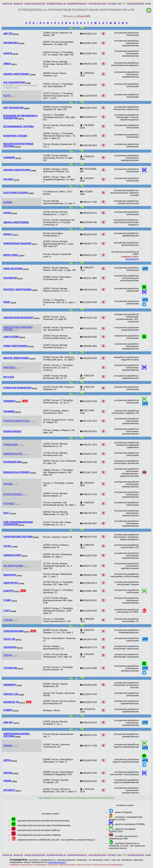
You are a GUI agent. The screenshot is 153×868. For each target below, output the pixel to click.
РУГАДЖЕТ (9, 503)
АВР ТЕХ (8, 33)
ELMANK (8, 202)
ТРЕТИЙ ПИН (10, 668)
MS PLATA (9, 377)
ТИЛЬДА (8, 655)
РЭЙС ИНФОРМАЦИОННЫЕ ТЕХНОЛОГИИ (18, 523)
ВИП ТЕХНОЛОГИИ (14, 108)
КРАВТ (7, 302)
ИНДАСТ (8, 234)
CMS (119, 3)
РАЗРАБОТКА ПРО (13, 454)
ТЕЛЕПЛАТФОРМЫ (14, 631)
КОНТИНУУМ (10, 278)
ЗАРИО (7, 213)
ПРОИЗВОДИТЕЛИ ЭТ (77, 3)
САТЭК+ (8, 546)
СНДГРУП (8, 591)
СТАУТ (7, 610)
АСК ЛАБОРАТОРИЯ (14, 82)
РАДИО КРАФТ (11, 444)
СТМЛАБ (8, 620)
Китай (148, 3)
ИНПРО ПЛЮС (11, 255)
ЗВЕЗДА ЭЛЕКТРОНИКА (16, 222)
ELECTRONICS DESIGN (16, 193)
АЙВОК (7, 64)
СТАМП (7, 600)
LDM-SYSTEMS (11, 337)
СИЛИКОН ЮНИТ (12, 555)
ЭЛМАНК (8, 745)
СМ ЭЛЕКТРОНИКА (13, 566)
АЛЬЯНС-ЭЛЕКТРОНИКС (17, 74)
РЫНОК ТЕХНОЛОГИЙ (35, 3)
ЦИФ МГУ (8, 722)
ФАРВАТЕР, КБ (11, 702)
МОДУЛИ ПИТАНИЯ (97, 3)
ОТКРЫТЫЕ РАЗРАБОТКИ (17, 388)
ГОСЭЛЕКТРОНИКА (136, 3)
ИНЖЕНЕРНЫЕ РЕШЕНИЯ (17, 243)
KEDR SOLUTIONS (13, 268)
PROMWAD (9, 411)
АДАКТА (8, 53)
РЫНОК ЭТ (18, 3)
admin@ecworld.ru (57, 862)
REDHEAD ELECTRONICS (17, 472)
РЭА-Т (7, 513)
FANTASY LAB (11, 694)
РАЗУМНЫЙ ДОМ (12, 462)
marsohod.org (132, 259)
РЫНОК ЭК (7, 3)
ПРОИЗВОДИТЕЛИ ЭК (56, 3)
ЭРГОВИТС (9, 790)
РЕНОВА (8, 484)
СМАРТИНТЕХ (11, 583)
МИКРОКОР (9, 367)
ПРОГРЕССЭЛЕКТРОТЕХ (16, 421)
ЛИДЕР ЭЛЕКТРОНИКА (16, 346)
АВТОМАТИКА (11, 43)
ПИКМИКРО (9, 401)
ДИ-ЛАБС (8, 179)
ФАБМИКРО (10, 685)
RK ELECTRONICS (13, 494)
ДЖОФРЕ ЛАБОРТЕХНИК (17, 170)
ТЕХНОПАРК (10, 647)
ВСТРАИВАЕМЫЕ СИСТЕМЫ (19, 126)
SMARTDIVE (10, 575)
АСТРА (7, 95)
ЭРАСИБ (8, 773)
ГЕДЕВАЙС (9, 157)
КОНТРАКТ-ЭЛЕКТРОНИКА (18, 289)
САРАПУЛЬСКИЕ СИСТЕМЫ (18, 537)
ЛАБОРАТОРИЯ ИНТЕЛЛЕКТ (19, 318)
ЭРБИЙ (7, 781)
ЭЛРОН (7, 760)
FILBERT (8, 710)
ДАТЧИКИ (112, 3)
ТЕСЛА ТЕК (9, 639)
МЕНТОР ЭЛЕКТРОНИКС (16, 358)
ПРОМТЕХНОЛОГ (13, 431)
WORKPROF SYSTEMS (15, 136)
